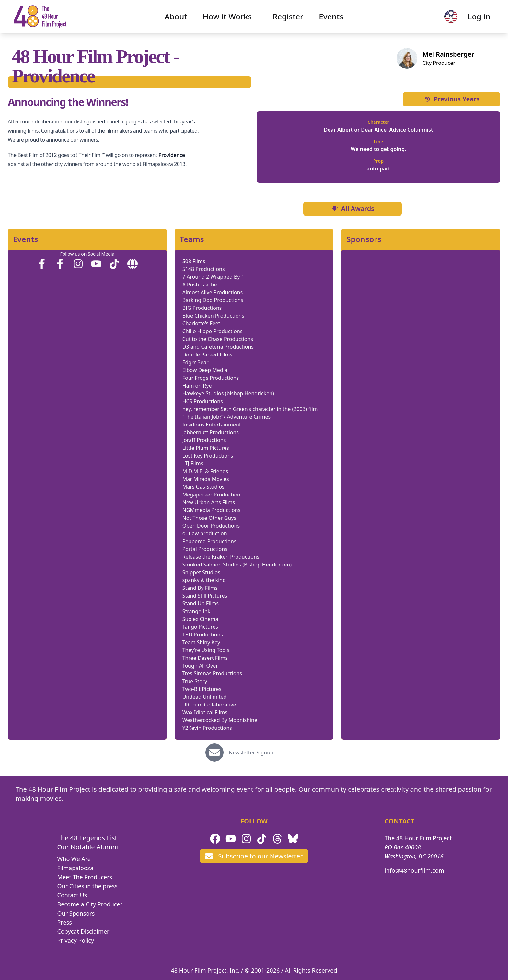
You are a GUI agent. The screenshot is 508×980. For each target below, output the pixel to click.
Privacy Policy (76, 940)
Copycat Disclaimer (83, 931)
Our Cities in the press (87, 886)
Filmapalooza (75, 868)
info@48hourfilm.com (414, 870)
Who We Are (74, 859)
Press (65, 922)
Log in (476, 18)
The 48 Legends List (87, 838)
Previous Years (452, 99)
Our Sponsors (76, 913)
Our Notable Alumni (88, 847)
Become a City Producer (90, 904)
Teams (192, 239)
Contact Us (72, 895)
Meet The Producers (85, 877)
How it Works (227, 18)
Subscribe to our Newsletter (254, 856)
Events (331, 18)
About (176, 18)
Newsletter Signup (251, 752)
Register (288, 18)
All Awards (352, 209)
